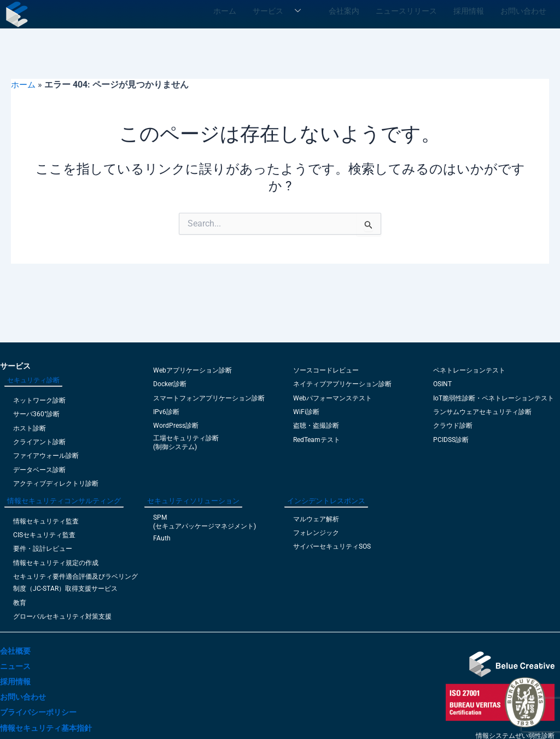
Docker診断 (170, 384)
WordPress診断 (176, 426)
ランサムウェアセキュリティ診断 (482, 412)
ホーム (252, 10)
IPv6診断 (166, 412)
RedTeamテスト (317, 440)
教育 (20, 603)
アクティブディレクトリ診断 (56, 484)
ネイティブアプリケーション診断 (342, 384)
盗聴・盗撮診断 (316, 426)
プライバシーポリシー (38, 712)
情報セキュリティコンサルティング (64, 501)
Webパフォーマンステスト (332, 398)
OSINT (442, 384)
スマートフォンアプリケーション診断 (209, 398)
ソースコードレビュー (326, 370)
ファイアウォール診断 (46, 456)
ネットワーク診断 (39, 400)
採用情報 (474, 10)
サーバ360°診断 (36, 414)
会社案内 (363, 10)
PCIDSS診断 (451, 440)
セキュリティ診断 (33, 380)
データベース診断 (39, 470)
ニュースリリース (418, 10)
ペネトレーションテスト (469, 370)
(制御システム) (175, 447)
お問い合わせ (523, 10)
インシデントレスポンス (326, 501)
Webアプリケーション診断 (192, 370)
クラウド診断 (453, 426)
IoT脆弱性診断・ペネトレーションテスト (494, 398)
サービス (304, 10)
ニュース (15, 666)
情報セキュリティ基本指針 (46, 728)
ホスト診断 (30, 428)
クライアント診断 (39, 442)
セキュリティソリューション (193, 501)
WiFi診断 (306, 412)
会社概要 (15, 651)
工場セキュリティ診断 (186, 438)
